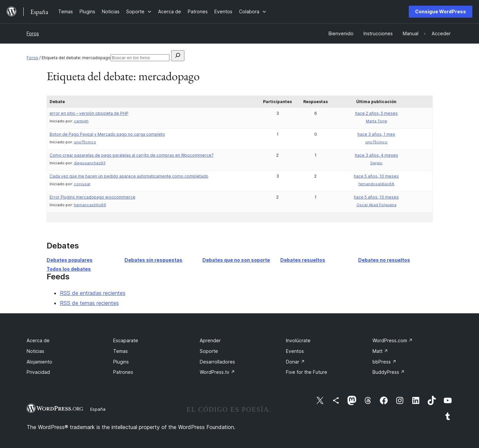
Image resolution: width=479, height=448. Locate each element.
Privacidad (38, 372)
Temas (120, 351)
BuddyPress (389, 372)
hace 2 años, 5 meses (376, 113)
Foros (33, 33)
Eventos (295, 351)
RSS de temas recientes (89, 303)
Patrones (123, 372)
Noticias (35, 351)
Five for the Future (307, 372)
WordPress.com (393, 340)
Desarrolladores (217, 362)
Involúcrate (298, 340)
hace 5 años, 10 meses (376, 176)
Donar (295, 362)
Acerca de (38, 340)
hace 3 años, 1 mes (376, 134)
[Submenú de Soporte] (139, 11)
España (98, 409)
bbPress (384, 362)
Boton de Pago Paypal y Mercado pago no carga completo (107, 134)
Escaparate (126, 340)
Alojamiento (39, 362)
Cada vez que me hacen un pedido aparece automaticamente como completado (129, 176)
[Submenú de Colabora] (253, 11)
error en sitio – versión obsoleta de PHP (89, 113)
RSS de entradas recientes (93, 293)
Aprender (210, 340)
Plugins (121, 362)
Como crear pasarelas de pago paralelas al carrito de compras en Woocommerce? (132, 155)
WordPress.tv (217, 372)
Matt (380, 351)
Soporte (209, 351)
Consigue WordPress (441, 11)
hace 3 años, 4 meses (376, 155)
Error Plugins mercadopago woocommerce (93, 197)
